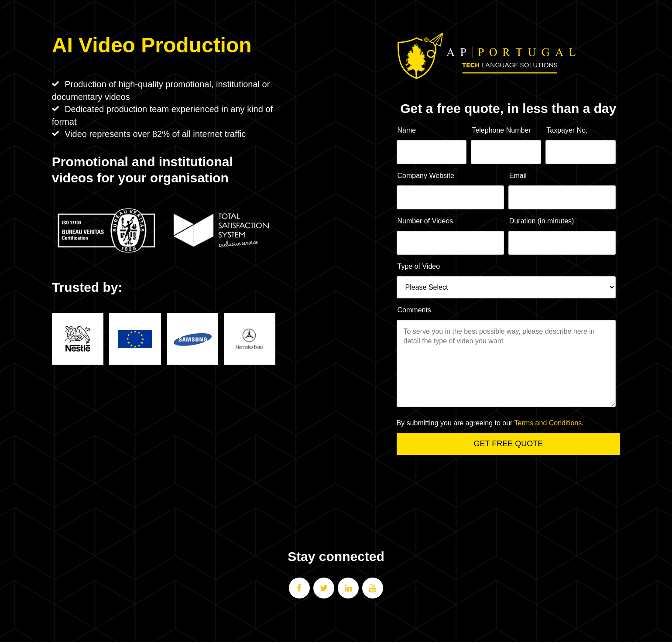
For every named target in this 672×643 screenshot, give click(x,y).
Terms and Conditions (548, 423)
